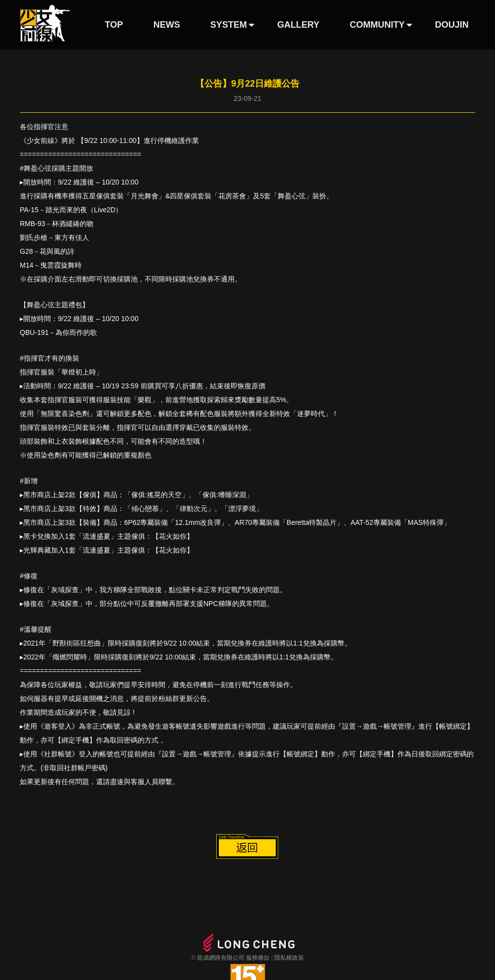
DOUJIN (452, 25)
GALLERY (298, 25)
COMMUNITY (377, 25)
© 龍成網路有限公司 (218, 958)
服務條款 (258, 958)
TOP (114, 25)
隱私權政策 (289, 958)
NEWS (167, 25)
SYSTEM (229, 25)
